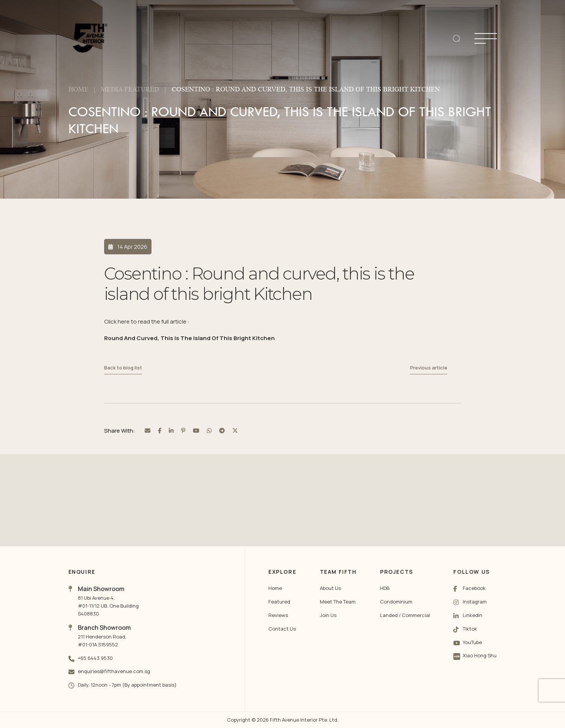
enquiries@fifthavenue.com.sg (114, 671)
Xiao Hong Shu (480, 655)
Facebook (474, 588)
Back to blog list (123, 368)
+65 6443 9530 (95, 658)
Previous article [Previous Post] (429, 368)
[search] (456, 38)
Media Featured (130, 89)
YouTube (472, 642)
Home (78, 89)
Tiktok (470, 629)
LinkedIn (473, 615)
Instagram (475, 602)
